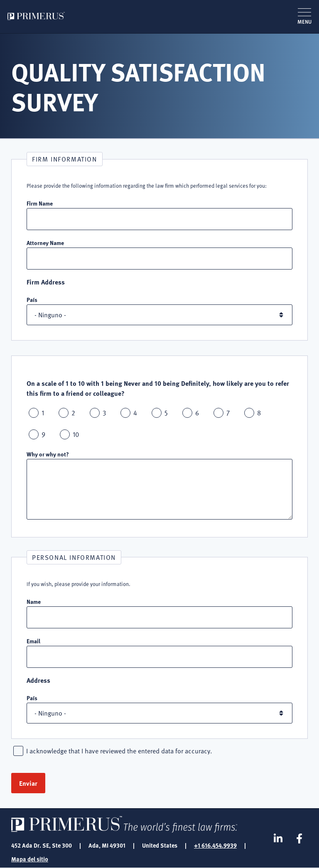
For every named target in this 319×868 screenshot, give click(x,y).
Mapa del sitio (30, 859)
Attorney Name (45, 243)
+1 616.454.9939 (215, 845)
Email (33, 641)
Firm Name (40, 203)
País (32, 299)
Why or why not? (48, 454)
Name (34, 601)
